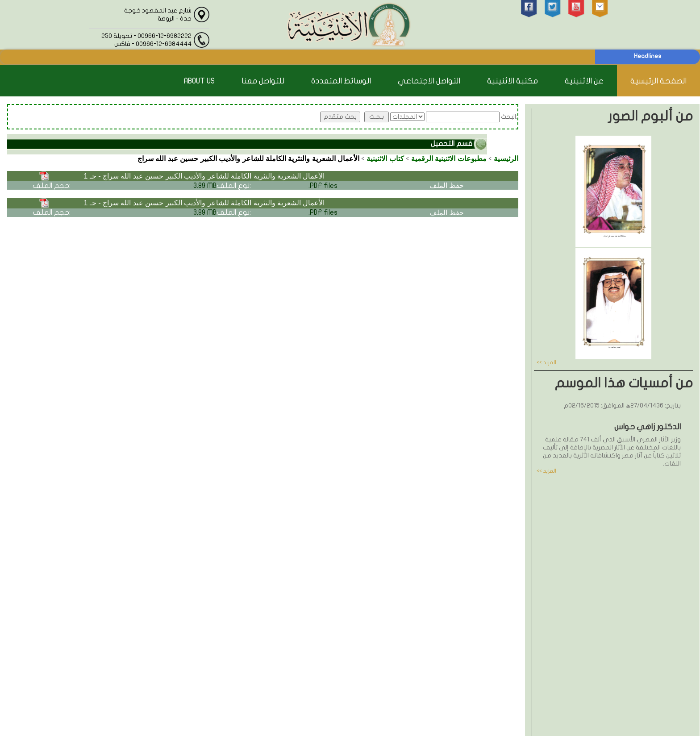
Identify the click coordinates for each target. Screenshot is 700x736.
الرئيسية (506, 159)
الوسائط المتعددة (341, 81)
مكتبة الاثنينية (512, 81)
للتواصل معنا (263, 81)
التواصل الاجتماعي (429, 81)
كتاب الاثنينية (385, 159)
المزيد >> (546, 362)
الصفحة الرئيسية (658, 81)
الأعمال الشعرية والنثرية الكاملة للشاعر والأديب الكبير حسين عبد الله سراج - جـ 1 (204, 176)
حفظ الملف (447, 185)
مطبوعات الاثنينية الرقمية (449, 159)
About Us (199, 81)
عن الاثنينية (584, 81)
